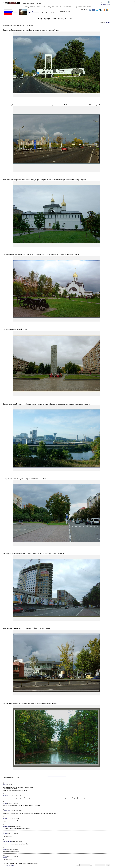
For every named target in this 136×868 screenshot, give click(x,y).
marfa (5, 849)
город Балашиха (29, 12)
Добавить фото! (106, 4)
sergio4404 (6, 826)
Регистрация (11, 865)
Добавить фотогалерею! (84, 7)
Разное (59, 7)
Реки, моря (51, 7)
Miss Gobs (6, 795)
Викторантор (7, 841)
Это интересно (68, 7)
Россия (10, 12)
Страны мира (41, 7)
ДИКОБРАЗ (7, 811)
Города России (30, 7)
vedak (5, 785)
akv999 (5, 818)
